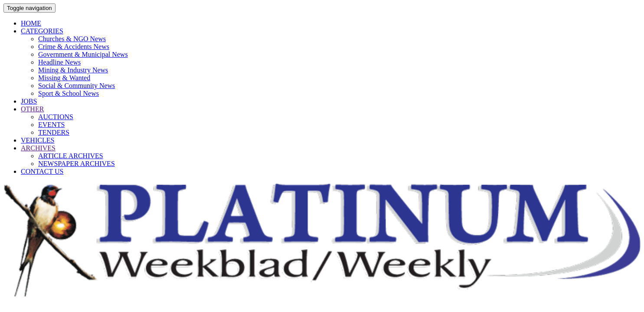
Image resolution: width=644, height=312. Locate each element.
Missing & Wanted (64, 78)
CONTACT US (42, 171)
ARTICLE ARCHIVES (71, 156)
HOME (31, 23)
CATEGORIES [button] (42, 31)
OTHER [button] (32, 109)
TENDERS (54, 132)
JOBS (29, 101)
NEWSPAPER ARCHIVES (77, 164)
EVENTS (51, 125)
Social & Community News (77, 86)
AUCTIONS (56, 117)
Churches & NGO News (72, 39)
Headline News (59, 62)
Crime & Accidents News (74, 47)
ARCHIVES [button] (38, 148)
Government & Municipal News (83, 54)
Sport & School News (69, 93)
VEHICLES (38, 140)
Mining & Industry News (73, 70)
